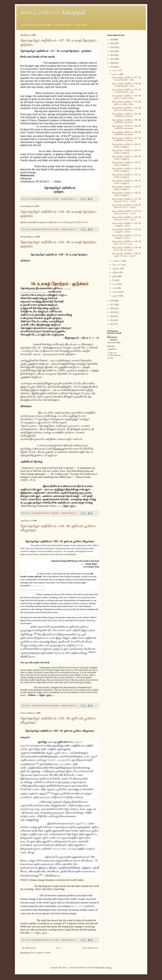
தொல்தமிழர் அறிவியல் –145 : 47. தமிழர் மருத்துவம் (126, 152)
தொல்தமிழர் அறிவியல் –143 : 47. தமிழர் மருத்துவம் (126, 164)
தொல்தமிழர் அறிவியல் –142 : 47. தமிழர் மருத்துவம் (126, 170)
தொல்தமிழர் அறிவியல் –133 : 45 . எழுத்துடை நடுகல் (127, 224)
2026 (112, 40)
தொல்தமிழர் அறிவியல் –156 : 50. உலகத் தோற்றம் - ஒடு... (126, 85)
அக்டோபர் (118, 261)
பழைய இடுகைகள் (90, 948)
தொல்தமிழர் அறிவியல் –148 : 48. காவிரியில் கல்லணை (126, 133)
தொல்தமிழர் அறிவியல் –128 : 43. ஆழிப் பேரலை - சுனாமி (126, 255)
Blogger (98, 968)
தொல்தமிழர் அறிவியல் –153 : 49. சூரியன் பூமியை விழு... (126, 103)
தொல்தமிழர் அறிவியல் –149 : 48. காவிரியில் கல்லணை (126, 127)
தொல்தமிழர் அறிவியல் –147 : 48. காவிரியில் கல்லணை (126, 139)
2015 (112, 312)
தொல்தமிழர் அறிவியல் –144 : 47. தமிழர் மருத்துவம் (126, 158)
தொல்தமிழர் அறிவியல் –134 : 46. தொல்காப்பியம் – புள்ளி (126, 218)
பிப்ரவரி (116, 292)
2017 (112, 305)
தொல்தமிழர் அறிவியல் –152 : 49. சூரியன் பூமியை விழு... (126, 109)
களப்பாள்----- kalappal (53, 12)
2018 (112, 301)
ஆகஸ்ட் (116, 269)
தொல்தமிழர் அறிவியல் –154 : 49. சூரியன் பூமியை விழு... (126, 97)
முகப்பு (59, 948)
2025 (112, 43)
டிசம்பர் (116, 70)
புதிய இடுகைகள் (29, 948)
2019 (112, 67)
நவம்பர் (116, 74)
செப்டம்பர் (117, 265)
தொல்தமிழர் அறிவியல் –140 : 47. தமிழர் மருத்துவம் (126, 182)
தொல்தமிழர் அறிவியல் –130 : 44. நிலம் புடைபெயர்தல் (126, 243)
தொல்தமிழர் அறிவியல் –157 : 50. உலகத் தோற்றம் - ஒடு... (126, 79)
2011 (112, 324)
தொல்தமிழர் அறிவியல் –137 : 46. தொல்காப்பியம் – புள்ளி (126, 200)
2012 (112, 320)
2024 (112, 47)
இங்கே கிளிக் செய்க (79, 222)
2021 (112, 59)
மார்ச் (115, 288)
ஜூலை (116, 272)
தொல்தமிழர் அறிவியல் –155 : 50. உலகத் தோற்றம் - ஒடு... (126, 91)
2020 (112, 63)
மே (114, 280)
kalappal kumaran (114, 339)
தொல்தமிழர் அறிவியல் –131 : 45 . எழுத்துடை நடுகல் (127, 237)
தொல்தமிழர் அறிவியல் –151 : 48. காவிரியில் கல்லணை (126, 115)
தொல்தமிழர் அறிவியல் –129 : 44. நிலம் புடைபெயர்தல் (126, 249)
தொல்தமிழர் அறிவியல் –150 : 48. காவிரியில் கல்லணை (126, 121)
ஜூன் (115, 276)
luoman (91, 968)
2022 (112, 55)
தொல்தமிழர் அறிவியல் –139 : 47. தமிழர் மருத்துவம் (126, 188)
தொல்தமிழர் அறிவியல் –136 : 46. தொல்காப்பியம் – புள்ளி (126, 206)
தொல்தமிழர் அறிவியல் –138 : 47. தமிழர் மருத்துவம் (126, 194)
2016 (112, 309)
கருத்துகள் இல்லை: (69, 199)
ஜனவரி (116, 296)
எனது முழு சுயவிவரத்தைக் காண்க (114, 355)
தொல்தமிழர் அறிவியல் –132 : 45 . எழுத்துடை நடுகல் (127, 230)
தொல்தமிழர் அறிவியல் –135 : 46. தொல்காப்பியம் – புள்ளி (126, 212)
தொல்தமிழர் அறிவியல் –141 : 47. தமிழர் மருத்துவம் (126, 176)
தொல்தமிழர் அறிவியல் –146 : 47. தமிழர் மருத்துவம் (126, 145)
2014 (112, 316)
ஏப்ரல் (116, 284)
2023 (112, 51)
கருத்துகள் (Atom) (43, 953)
